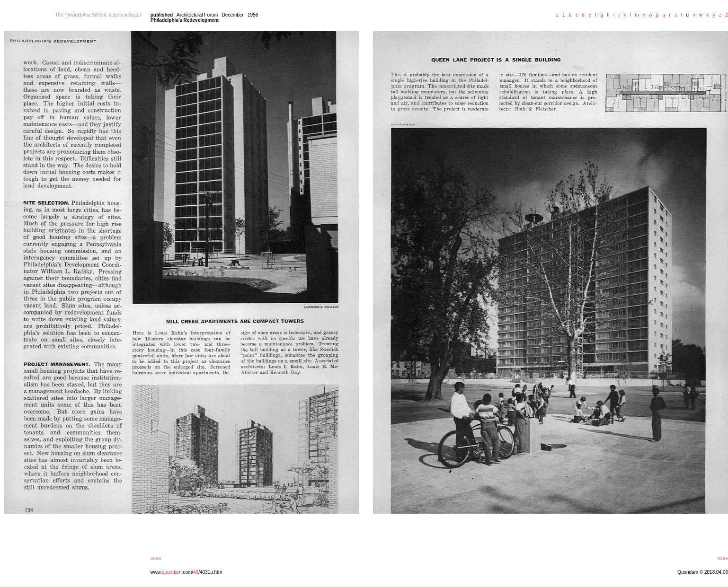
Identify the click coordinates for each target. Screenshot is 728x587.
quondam (172, 572)
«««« (156, 558)
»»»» (723, 558)
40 (196, 572)
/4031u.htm (210, 572)
